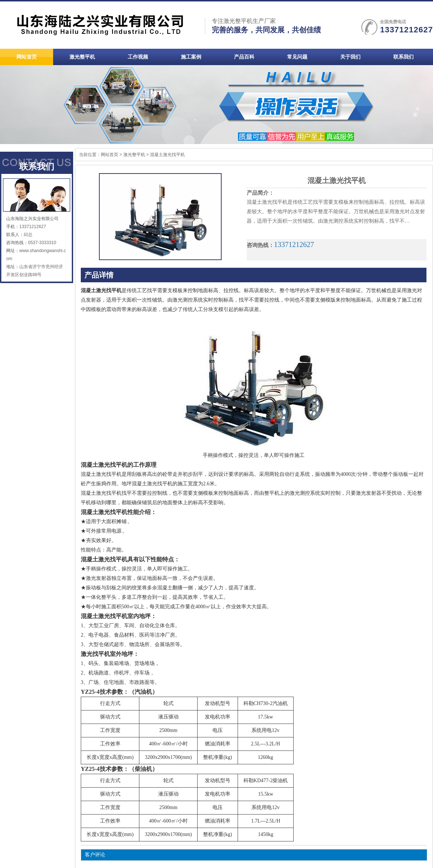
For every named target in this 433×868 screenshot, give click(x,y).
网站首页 (110, 155)
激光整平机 (134, 155)
